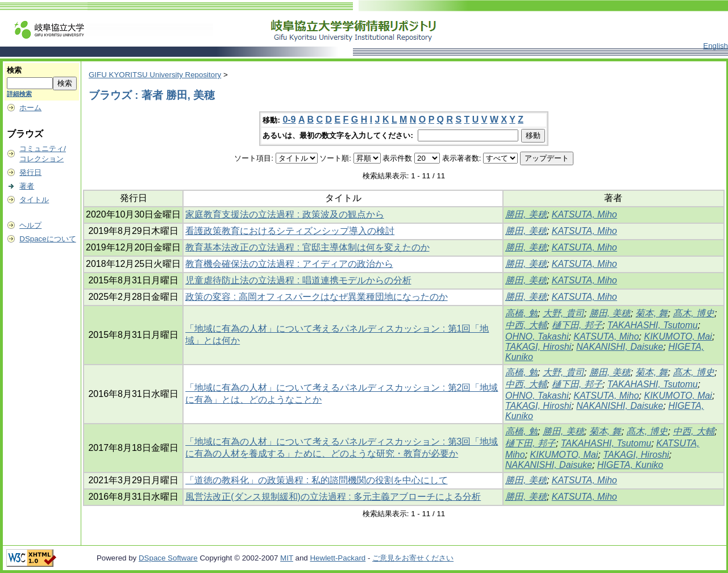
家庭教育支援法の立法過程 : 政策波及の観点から (284, 214)
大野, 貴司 (563, 313)
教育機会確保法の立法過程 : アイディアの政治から (289, 264)
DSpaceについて (47, 239)
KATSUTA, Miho (585, 214)
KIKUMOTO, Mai (678, 336)
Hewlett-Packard (338, 558)
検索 (14, 70)
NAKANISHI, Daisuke (620, 347)
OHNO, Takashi (537, 336)
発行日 (30, 172)
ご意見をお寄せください (413, 558)
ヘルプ (30, 225)
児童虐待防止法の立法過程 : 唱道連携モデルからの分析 (298, 280)
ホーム (30, 108)
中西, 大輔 (526, 325)
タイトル (34, 200)
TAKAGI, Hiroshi (538, 347)
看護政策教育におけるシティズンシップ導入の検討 (290, 231)
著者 (27, 186)
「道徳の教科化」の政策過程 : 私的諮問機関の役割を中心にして (316, 480)
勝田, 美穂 (526, 214)
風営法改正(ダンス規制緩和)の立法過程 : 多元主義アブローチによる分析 (333, 497)
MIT (287, 558)
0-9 (289, 120)
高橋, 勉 (521, 313)
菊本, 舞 (652, 313)
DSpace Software (168, 558)
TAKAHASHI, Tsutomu (653, 325)
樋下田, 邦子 (577, 325)
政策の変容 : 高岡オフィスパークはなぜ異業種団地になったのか (316, 297)
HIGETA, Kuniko (630, 465)
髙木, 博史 (694, 313)
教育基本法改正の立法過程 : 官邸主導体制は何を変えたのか (307, 247)
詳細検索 (19, 94)
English (715, 46)
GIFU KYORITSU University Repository (155, 75)
